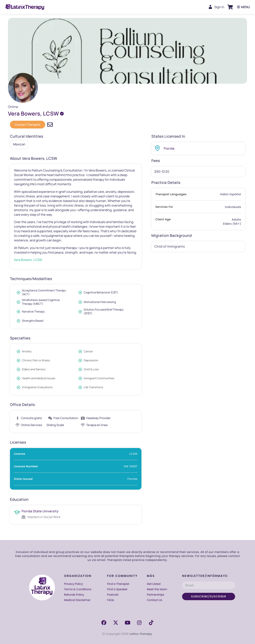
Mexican (19, 144)
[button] (230, 7)
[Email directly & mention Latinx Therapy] (50, 125)
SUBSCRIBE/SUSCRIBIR (209, 596)
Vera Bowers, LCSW (28, 260)
